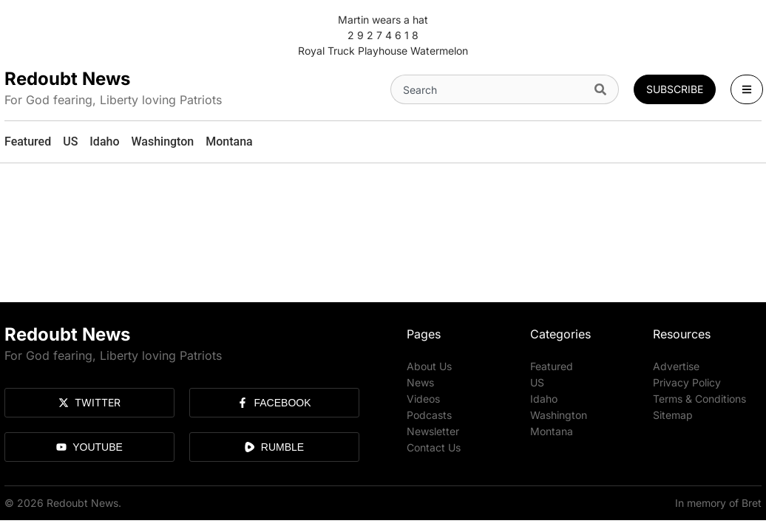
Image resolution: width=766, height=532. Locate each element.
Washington (559, 415)
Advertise (676, 366)
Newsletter (433, 431)
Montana (552, 431)
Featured (552, 366)
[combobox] (489, 89)
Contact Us (434, 447)
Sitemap (673, 415)
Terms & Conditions (699, 399)
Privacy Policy (687, 382)
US (537, 382)
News (420, 382)
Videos (423, 399)
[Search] (604, 89)
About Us (429, 366)
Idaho (544, 399)
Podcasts (429, 415)
